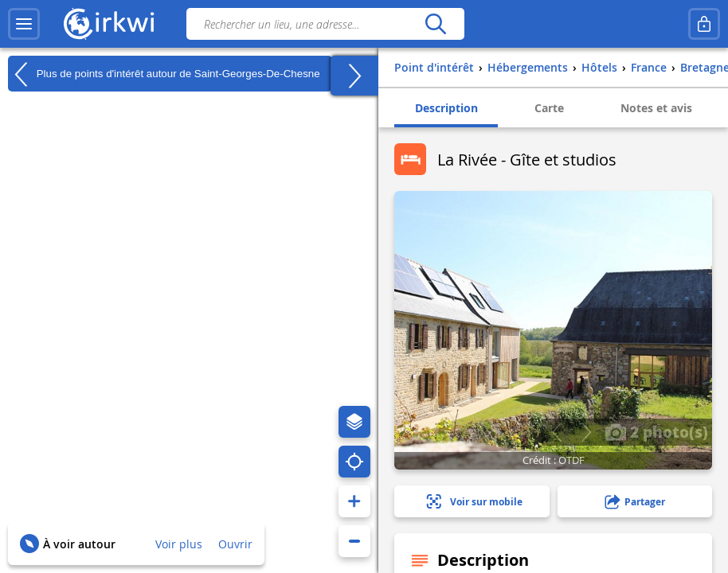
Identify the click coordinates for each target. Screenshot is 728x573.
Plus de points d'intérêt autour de (164, 74)
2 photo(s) (656, 431)
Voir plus (179, 544)
